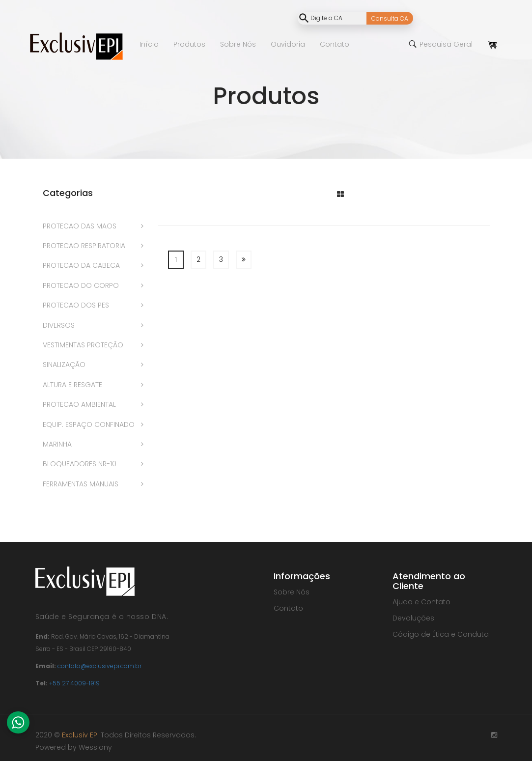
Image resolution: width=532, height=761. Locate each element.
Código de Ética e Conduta (441, 634)
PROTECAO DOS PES (76, 305)
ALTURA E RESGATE (72, 385)
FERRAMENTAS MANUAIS (81, 484)
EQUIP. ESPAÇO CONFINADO (89, 424)
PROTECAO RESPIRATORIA (84, 246)
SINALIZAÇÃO (64, 365)
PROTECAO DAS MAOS (80, 226)
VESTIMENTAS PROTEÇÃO (83, 345)
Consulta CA (390, 18)
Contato (288, 608)
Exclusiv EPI (80, 735)
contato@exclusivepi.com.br (99, 666)
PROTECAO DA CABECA (81, 265)
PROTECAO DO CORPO (81, 285)
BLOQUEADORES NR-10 (80, 464)
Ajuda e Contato (421, 602)
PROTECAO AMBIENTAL (79, 404)
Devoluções (413, 618)
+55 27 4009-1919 (74, 683)
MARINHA (57, 444)
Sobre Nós (292, 592)
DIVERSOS (59, 325)
